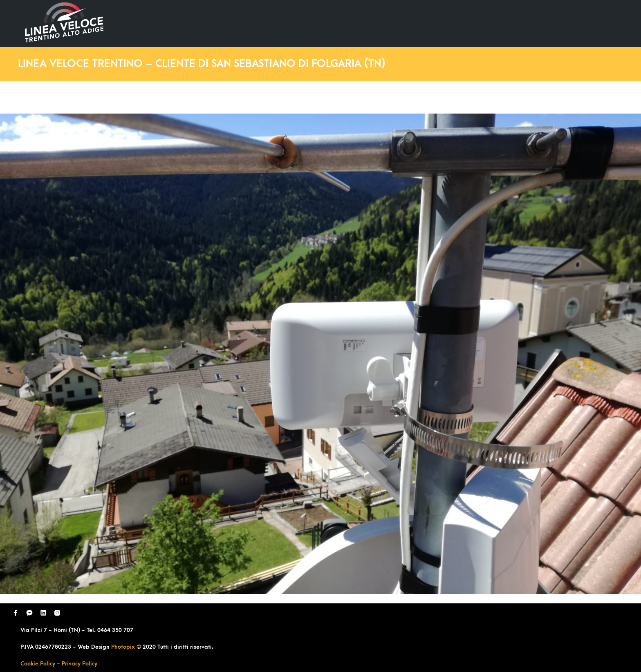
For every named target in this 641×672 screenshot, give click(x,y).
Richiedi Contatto (525, 23)
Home (362, 23)
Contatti (585, 23)
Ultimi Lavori (410, 23)
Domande (464, 23)
